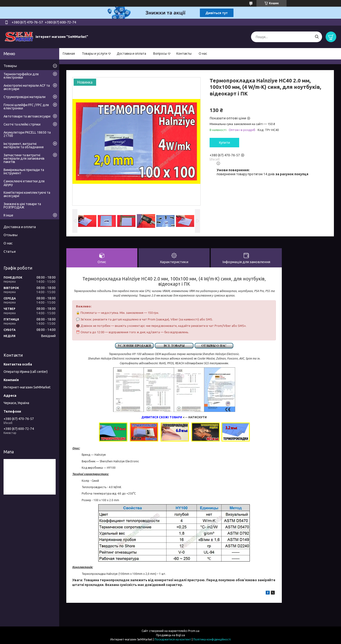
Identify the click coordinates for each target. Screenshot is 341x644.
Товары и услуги (95, 54)
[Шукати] (317, 37)
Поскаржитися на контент (173, 639)
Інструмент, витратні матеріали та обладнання (24, 145)
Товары (10, 66)
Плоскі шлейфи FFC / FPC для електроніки (26, 107)
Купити (224, 143)
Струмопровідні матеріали (25, 97)
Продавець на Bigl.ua (170, 635)
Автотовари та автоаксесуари (27, 116)
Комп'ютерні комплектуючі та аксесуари (27, 194)
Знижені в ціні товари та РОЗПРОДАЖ (22, 206)
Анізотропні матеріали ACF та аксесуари (27, 87)
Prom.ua (194, 631)
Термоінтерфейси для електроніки (21, 76)
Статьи (10, 251)
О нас (203, 54)
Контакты (184, 54)
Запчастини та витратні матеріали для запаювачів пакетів (24, 158)
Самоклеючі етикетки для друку (24, 183)
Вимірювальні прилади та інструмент (24, 171)
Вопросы (160, 54)
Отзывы (11, 235)
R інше (8, 215)
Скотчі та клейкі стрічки (22, 124)
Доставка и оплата (131, 54)
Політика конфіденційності (212, 639)
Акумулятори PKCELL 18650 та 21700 (27, 134)
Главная (69, 54)
